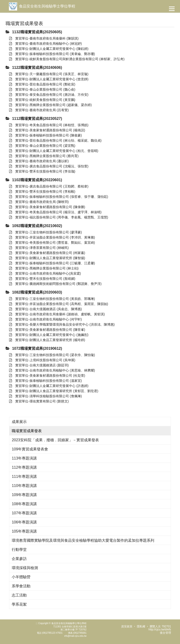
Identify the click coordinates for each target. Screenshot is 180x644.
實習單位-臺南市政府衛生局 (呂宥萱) (39, 110)
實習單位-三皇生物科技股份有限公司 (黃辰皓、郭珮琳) (52, 299)
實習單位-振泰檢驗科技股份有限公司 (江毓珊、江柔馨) (52, 263)
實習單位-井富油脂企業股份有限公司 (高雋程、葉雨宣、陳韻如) (59, 304)
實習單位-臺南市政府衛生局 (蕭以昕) (39, 161)
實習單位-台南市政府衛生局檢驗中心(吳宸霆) (45, 273)
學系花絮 (19, 604)
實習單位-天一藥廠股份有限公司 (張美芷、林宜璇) (49, 74)
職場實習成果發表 (27, 431)
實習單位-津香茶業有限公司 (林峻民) (39, 248)
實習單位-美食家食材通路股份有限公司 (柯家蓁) (47, 253)
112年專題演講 (24, 467)
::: (37, 623)
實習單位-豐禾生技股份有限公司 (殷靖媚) (42, 279)
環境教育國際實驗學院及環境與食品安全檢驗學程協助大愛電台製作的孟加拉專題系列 (83, 540)
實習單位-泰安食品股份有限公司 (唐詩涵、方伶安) (49, 95)
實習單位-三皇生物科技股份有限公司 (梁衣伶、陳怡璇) (52, 355)
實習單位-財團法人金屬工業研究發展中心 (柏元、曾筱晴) (54, 151)
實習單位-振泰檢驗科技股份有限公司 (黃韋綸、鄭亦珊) (52, 54)
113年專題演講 (24, 458)
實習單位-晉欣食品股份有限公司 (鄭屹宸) (42, 84)
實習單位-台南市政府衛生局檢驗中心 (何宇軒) (45, 319)
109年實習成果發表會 (30, 449)
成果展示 (19, 422)
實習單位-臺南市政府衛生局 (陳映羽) (39, 202)
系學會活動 (21, 586)
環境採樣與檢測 (25, 568)
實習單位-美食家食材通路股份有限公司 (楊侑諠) (47, 130)
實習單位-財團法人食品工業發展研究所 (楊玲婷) (47, 340)
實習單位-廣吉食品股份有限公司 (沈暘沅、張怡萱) (49, 166)
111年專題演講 (24, 477)
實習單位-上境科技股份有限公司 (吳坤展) (42, 360)
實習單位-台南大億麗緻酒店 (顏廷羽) (39, 365)
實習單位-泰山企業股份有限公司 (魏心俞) (42, 89)
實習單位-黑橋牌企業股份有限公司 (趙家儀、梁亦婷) (50, 105)
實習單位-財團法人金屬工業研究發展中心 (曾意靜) (49, 79)
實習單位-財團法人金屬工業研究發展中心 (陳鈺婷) (49, 49)
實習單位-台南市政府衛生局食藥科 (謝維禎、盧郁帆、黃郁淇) (57, 314)
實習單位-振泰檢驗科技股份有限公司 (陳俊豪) (45, 135)
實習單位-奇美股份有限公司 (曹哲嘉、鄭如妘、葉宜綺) (52, 243)
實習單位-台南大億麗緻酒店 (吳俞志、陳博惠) (45, 309)
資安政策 (127, 626)
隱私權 (141, 626)
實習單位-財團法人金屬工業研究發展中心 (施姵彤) (49, 335)
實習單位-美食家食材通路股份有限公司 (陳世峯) (47, 330)
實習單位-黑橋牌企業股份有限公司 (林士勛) (44, 268)
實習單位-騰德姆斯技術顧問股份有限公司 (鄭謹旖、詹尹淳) (55, 284)
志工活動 (19, 595)
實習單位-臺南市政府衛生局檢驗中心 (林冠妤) (45, 44)
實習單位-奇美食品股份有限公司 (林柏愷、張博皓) (49, 125)
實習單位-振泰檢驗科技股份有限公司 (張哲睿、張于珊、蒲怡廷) (59, 197)
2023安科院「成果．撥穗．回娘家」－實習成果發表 (55, 440)
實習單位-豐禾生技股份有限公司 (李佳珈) (42, 171)
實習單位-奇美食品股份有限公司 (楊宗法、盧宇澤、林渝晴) (55, 212)
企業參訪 (19, 559)
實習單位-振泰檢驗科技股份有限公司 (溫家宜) (45, 381)
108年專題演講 (24, 504)
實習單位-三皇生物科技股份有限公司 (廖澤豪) (45, 232)
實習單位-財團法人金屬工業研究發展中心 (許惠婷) (49, 386)
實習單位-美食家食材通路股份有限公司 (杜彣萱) (47, 375)
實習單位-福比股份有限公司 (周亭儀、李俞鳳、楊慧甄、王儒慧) (59, 217)
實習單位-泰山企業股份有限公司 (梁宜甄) (42, 146)
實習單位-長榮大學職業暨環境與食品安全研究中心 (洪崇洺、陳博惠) (62, 324)
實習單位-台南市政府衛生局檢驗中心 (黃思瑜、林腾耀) (52, 370)
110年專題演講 (24, 486)
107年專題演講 (24, 513)
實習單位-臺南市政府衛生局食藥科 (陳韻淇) (44, 38)
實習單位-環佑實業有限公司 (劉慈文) (39, 401)
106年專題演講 (24, 522)
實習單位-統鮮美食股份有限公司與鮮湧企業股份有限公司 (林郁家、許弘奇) (67, 59)
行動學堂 (19, 550)
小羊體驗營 (21, 577)
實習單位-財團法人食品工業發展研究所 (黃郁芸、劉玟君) (54, 391)
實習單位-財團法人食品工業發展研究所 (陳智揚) (47, 258)
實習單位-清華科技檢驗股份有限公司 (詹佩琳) (45, 396)
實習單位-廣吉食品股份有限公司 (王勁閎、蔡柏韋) (49, 186)
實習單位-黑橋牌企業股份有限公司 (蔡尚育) (44, 156)
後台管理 (165, 633)
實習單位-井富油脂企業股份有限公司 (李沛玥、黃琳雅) (52, 237)
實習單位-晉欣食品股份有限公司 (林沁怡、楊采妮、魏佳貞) (55, 140)
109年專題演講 (24, 495)
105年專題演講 (24, 531)
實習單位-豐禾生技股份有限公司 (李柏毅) (42, 191)
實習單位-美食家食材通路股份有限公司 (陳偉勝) (47, 207)
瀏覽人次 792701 (160, 626)
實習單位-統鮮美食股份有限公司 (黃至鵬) (42, 100)
